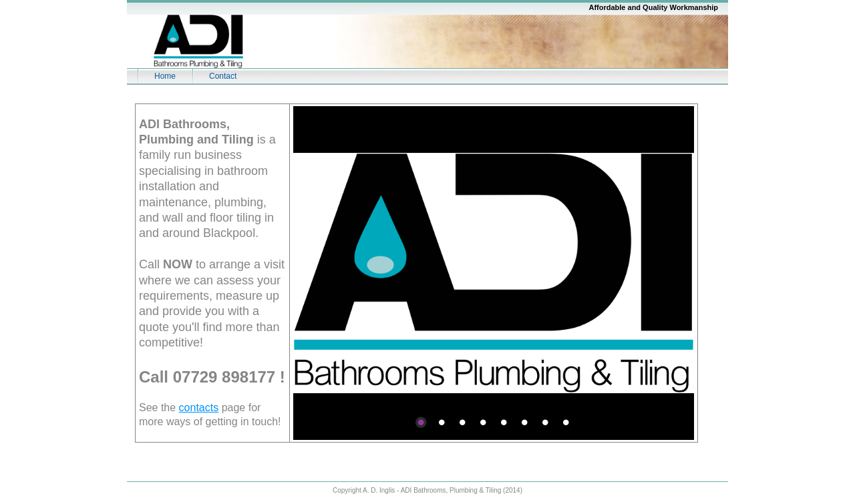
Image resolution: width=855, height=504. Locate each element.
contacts (199, 408)
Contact (223, 76)
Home (165, 76)
